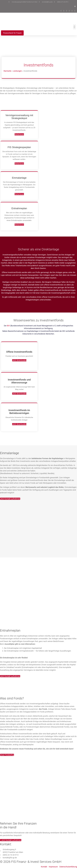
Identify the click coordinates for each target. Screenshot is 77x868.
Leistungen (17, 71)
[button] (75, 6)
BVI (9, 326)
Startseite (7, 71)
